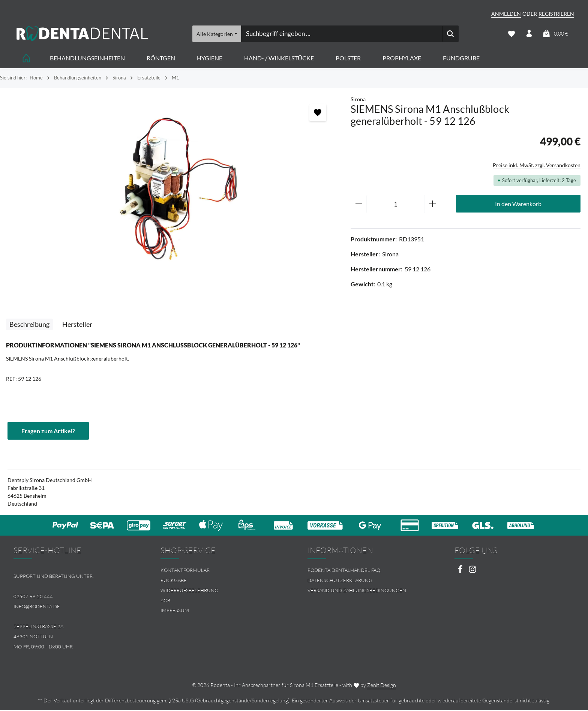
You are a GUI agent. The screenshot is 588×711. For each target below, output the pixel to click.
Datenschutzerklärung (340, 581)
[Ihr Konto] (529, 34)
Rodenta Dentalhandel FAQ (344, 570)
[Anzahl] (396, 205)
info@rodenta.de (37, 607)
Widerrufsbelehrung (189, 591)
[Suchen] (451, 34)
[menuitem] (220, 571)
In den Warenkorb (518, 204)
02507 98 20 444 (33, 597)
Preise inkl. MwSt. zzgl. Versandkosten (537, 165)
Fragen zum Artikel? (48, 431)
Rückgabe (174, 581)
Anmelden (506, 14)
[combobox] (342, 34)
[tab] (29, 325)
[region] (172, 188)
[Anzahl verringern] (359, 205)
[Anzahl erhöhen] (433, 205)
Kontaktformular (185, 570)
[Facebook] (461, 572)
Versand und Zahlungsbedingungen (357, 591)
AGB (165, 601)
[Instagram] (472, 572)
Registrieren (556, 14)
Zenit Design (382, 686)
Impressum (175, 611)
